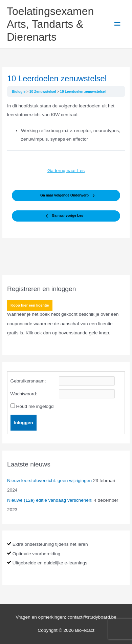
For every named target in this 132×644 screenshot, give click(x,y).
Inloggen (24, 423)
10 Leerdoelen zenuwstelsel (83, 92)
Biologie (19, 92)
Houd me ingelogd (35, 406)
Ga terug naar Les (66, 171)
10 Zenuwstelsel (43, 92)
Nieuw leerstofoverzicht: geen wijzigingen (49, 481)
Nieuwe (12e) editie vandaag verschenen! (50, 500)
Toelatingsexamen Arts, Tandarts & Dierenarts (50, 24)
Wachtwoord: (24, 394)
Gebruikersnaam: (28, 381)
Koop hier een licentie (30, 305)
